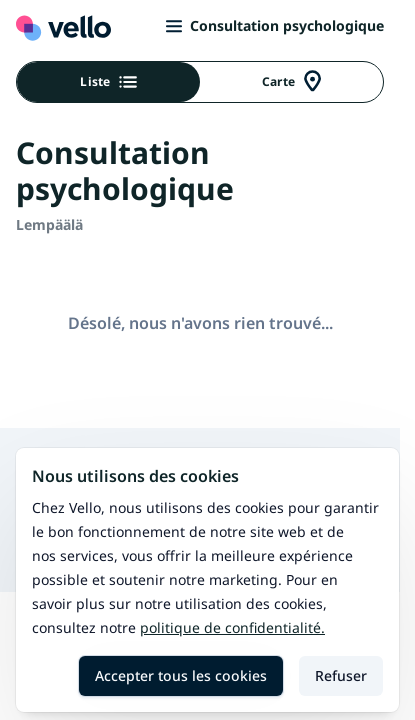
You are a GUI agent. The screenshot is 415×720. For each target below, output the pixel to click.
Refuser (341, 675)
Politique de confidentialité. (232, 627)
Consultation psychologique (275, 25)
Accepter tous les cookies (181, 675)
